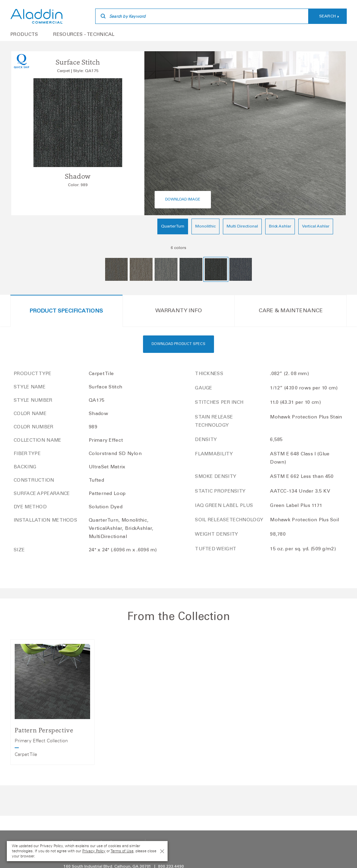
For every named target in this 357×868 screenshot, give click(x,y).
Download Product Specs (178, 344)
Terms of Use (122, 851)
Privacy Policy (94, 851)
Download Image (183, 200)
